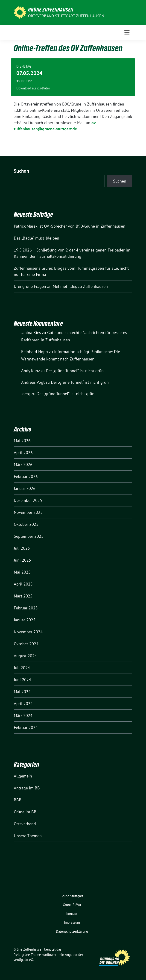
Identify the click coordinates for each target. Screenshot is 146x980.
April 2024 (23, 704)
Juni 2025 (22, 560)
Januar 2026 (25, 488)
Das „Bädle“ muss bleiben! (37, 238)
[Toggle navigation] (127, 32)
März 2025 (23, 596)
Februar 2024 (26, 727)
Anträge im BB (27, 788)
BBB (18, 800)
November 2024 (28, 632)
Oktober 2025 (26, 524)
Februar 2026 (26, 476)
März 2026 (23, 464)
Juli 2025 (22, 548)
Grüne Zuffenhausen (51, 10)
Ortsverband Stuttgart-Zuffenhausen (66, 16)
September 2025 (29, 536)
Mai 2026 (22, 441)
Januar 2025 (25, 620)
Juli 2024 (22, 668)
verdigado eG (23, 960)
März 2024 (23, 716)
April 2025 (23, 584)
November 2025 (28, 512)
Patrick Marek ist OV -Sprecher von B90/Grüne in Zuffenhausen (70, 226)
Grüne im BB (25, 812)
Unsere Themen (28, 836)
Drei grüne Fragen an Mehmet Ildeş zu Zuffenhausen (61, 286)
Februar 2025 (26, 608)
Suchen (21, 171)
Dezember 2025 (28, 500)
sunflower (49, 955)
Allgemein (23, 776)
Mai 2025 (22, 572)
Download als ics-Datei (33, 88)
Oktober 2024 (26, 644)
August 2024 (25, 656)
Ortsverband (25, 824)
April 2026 (23, 453)
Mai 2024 (22, 692)
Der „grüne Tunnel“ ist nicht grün (75, 371)
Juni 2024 (22, 680)
